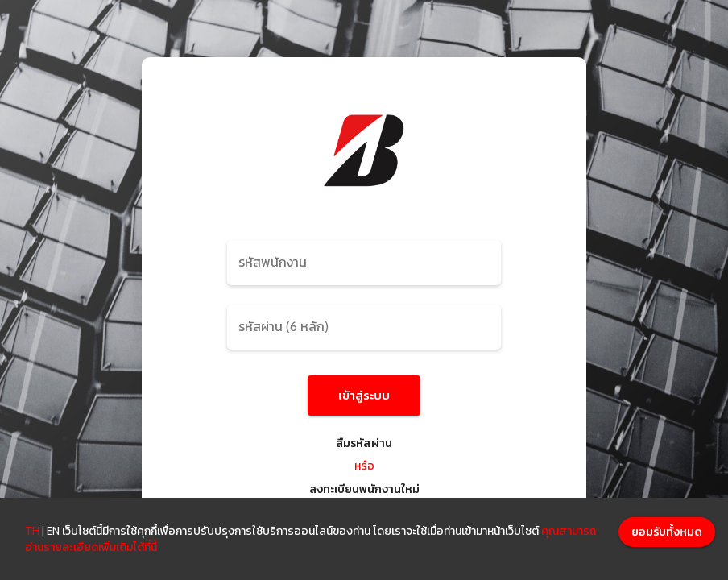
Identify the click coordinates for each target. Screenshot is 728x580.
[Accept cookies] (667, 532)
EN (53, 531)
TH (32, 531)
